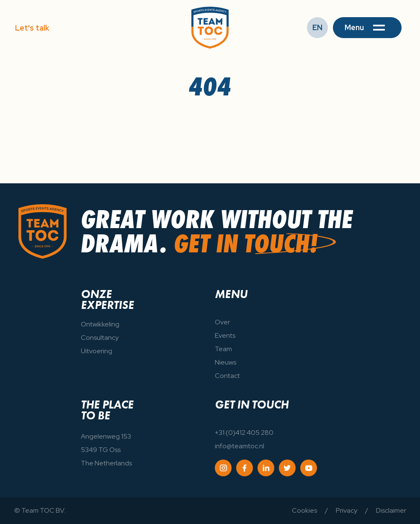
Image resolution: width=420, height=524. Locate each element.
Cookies (304, 510)
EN (317, 27)
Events (225, 335)
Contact (227, 376)
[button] (367, 28)
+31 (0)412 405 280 (244, 433)
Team (223, 349)
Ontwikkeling (100, 324)
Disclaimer (391, 510)
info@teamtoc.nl (240, 446)
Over (222, 322)
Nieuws (225, 362)
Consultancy (100, 338)
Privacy (347, 510)
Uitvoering (97, 351)
